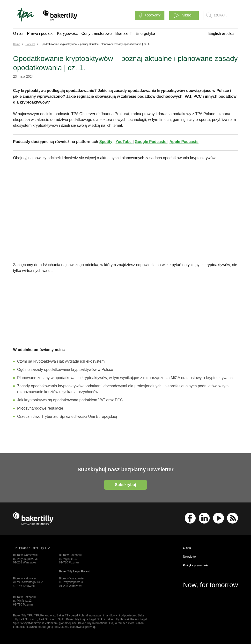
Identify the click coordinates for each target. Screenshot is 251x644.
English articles (221, 34)
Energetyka (145, 34)
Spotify (106, 142)
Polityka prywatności (196, 565)
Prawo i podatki (40, 34)
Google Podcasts (151, 142)
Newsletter (190, 557)
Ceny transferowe (96, 34)
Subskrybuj (125, 485)
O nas (18, 34)
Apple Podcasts (184, 142)
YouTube (124, 142)
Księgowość (67, 34)
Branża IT (124, 34)
